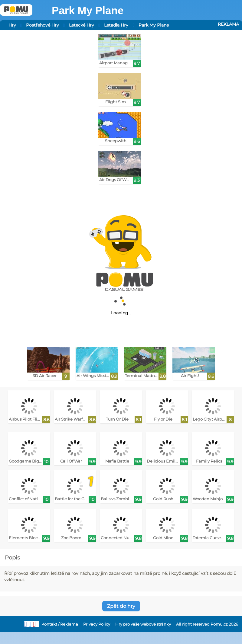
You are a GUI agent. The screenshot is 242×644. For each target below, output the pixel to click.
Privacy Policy (97, 624)
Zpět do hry (121, 606)
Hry (12, 25)
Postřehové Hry (43, 25)
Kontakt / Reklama (60, 624)
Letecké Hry (82, 25)
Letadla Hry (116, 25)
